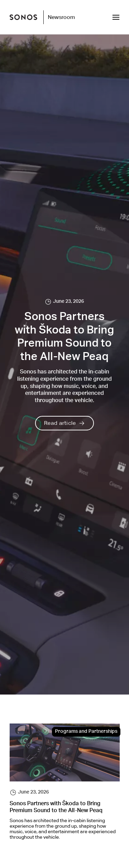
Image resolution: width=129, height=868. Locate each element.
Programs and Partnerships (86, 732)
